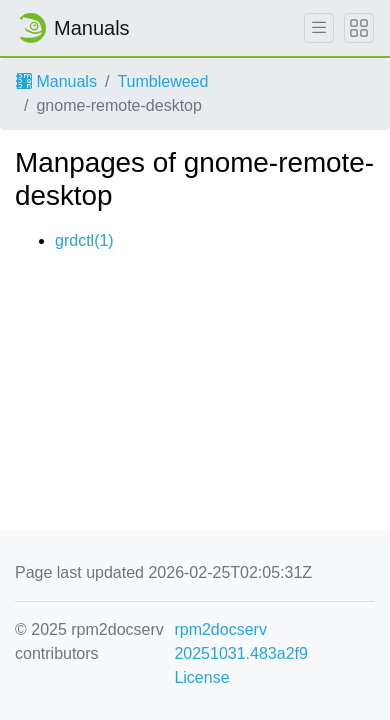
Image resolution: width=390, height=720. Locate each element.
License (201, 677)
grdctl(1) (84, 240)
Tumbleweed (162, 81)
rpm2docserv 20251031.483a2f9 (240, 641)
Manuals (56, 81)
